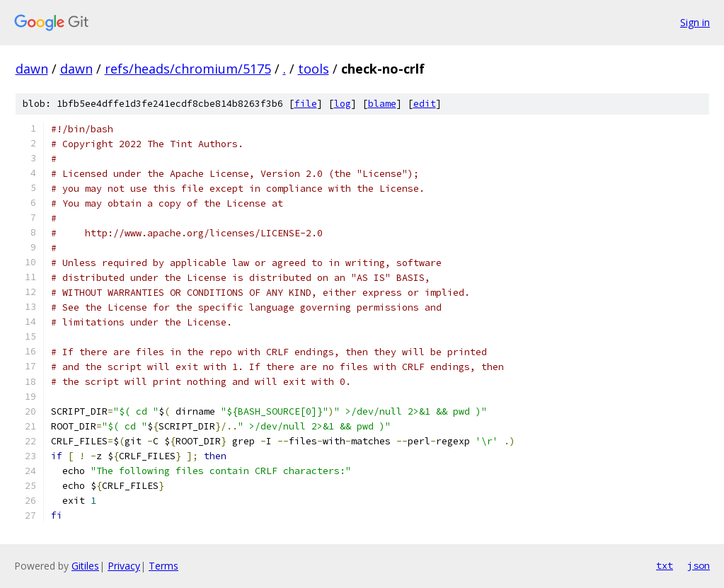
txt (665, 565)
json (699, 565)
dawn (32, 69)
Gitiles (85, 566)
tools (314, 69)
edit (425, 104)
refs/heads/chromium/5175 (188, 69)
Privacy (124, 566)
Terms (163, 566)
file (306, 104)
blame (382, 104)
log (343, 104)
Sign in (695, 22)
